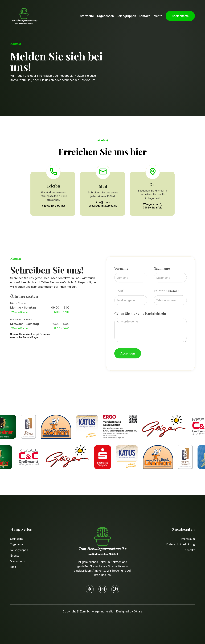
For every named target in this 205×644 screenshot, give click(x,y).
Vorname (121, 281)
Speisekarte (180, 16)
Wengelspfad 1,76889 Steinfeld (153, 206)
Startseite (87, 16)
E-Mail (119, 303)
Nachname (162, 281)
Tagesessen (105, 16)
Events (157, 16)
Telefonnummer (166, 303)
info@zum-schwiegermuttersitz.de (103, 204)
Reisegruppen (126, 16)
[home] (24, 16)
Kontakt (144, 16)
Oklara (138, 611)
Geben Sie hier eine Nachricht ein (140, 326)
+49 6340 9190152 (53, 206)
